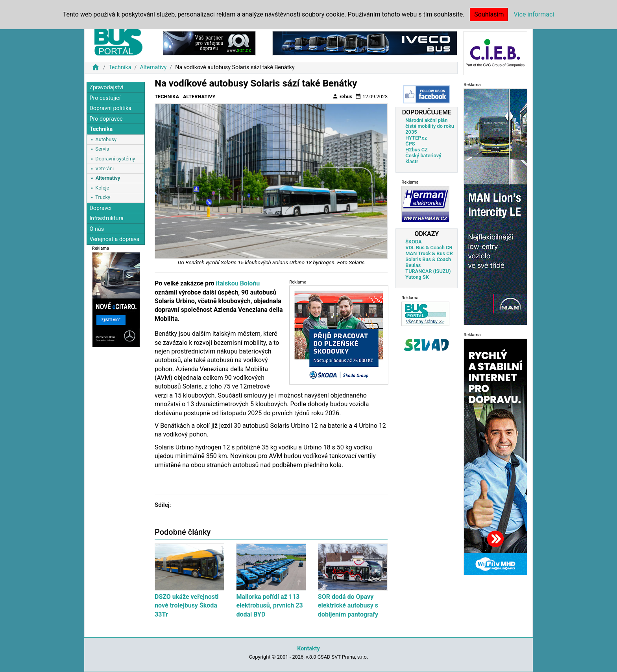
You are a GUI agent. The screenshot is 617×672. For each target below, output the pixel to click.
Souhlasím (489, 14)
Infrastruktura (106, 218)
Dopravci (100, 208)
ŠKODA (413, 242)
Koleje (102, 188)
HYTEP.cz (416, 138)
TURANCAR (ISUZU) (428, 271)
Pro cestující (105, 98)
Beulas (413, 265)
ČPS (410, 144)
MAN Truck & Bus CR (429, 253)
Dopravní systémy (115, 159)
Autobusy (106, 139)
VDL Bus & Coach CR (429, 248)
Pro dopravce (106, 119)
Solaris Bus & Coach (428, 259)
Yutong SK (417, 277)
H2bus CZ (417, 150)
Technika (120, 67)
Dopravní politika (110, 108)
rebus (342, 96)
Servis (102, 149)
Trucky (103, 197)
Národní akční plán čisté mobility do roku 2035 (430, 126)
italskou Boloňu (237, 283)
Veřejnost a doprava (114, 239)
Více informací (534, 14)
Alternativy (153, 67)
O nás (97, 229)
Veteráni (104, 168)
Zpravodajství (106, 87)
